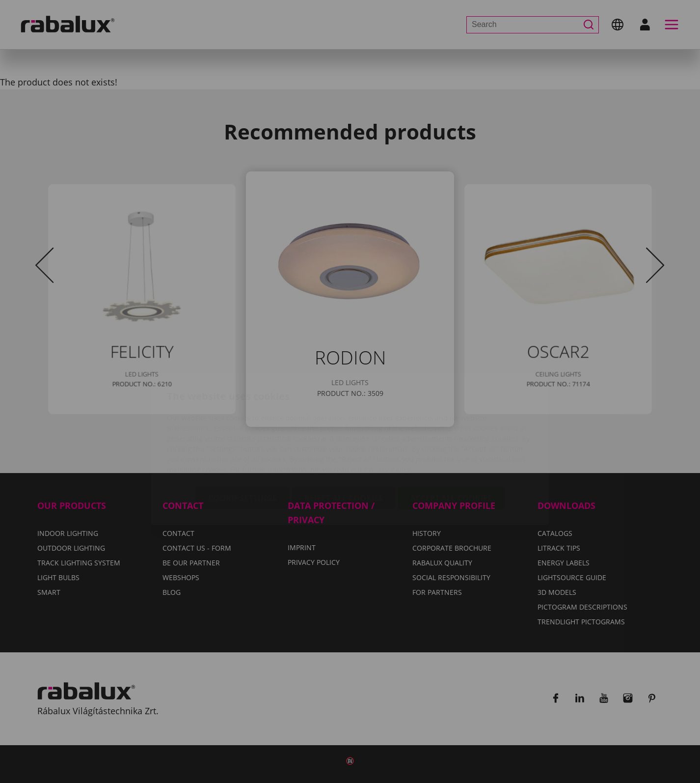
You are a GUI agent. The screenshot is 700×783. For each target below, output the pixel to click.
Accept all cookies (451, 440)
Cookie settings (242, 440)
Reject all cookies (344, 440)
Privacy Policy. (389, 411)
